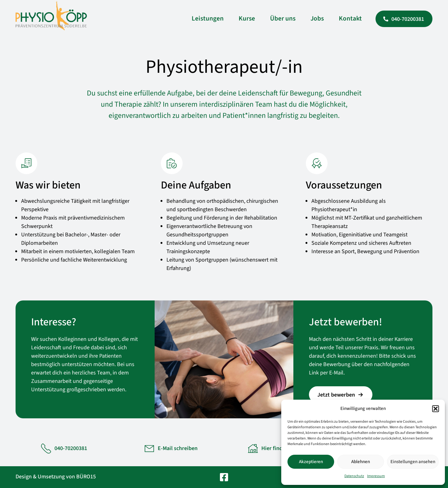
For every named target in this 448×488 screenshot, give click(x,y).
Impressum (376, 476)
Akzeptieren (311, 462)
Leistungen (208, 18)
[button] (436, 409)
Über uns (283, 18)
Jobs (317, 18)
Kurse (247, 18)
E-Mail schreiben (178, 448)
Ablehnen (361, 462)
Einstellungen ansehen (413, 462)
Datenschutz (354, 476)
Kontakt (350, 18)
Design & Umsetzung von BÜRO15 (56, 477)
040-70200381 (71, 448)
